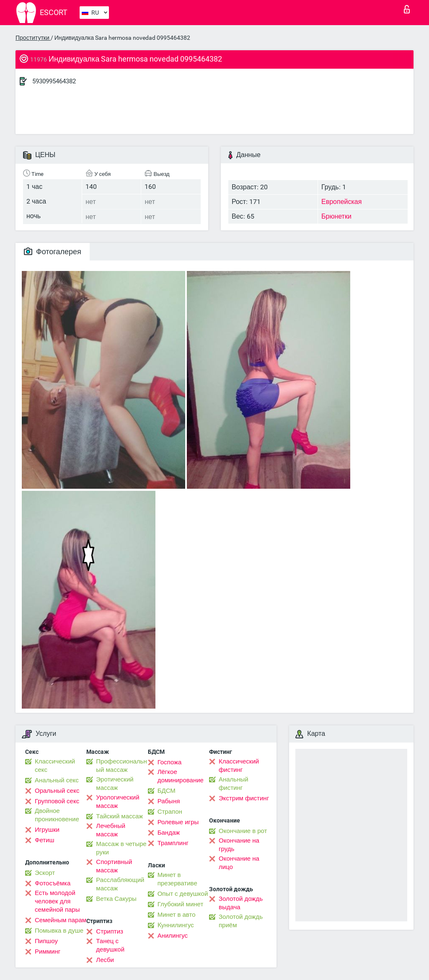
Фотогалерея (53, 251)
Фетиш (45, 840)
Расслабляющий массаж (120, 884)
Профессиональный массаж (121, 766)
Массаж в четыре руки (121, 848)
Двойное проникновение (57, 815)
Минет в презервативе (177, 879)
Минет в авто (177, 915)
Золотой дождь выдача (241, 903)
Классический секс (55, 766)
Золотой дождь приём (241, 921)
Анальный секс (57, 780)
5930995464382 (54, 81)
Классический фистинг (239, 766)
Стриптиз (110, 931)
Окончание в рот (243, 831)
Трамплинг (173, 843)
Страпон (170, 812)
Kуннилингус (176, 925)
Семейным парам (61, 920)
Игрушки (47, 830)
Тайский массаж (119, 816)
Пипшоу (46, 941)
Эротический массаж (115, 784)
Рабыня (169, 801)
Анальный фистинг (234, 784)
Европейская (341, 202)
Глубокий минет (181, 904)
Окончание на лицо (239, 863)
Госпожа (170, 762)
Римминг (48, 952)
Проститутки (33, 38)
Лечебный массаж (111, 830)
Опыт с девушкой (183, 894)
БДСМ (167, 791)
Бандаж (169, 833)
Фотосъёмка (53, 883)
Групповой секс (57, 801)
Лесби (105, 960)
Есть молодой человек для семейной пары (57, 901)
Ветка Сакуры (116, 899)
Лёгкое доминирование (181, 776)
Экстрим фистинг (244, 798)
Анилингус (173, 936)
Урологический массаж (118, 802)
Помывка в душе (59, 931)
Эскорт (45, 873)
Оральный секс (57, 791)
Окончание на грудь (239, 845)
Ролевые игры (178, 822)
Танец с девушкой (110, 945)
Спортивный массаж (114, 866)
